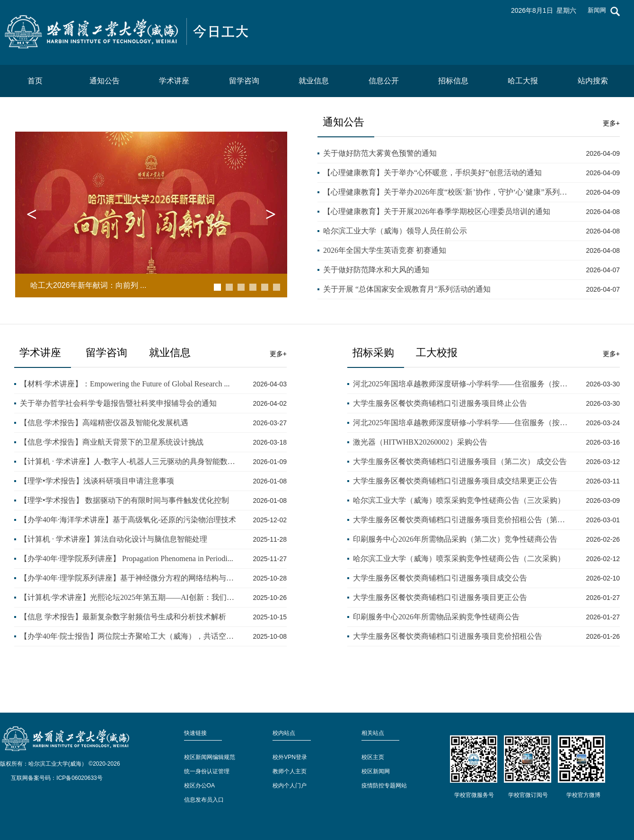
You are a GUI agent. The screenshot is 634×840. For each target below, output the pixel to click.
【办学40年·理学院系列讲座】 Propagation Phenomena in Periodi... (127, 559)
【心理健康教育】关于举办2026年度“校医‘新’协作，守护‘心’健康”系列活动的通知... (447, 192)
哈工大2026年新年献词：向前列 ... (88, 285)
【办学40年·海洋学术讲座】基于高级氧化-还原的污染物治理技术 (128, 520)
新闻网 (597, 10)
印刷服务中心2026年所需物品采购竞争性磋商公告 (436, 617)
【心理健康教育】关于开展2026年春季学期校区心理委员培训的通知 (437, 211)
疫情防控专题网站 (384, 786)
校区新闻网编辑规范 (210, 757)
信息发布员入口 (204, 800)
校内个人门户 (290, 786)
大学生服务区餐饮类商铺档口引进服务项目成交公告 (440, 578)
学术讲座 (174, 81)
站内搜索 (593, 81)
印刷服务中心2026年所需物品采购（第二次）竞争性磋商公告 (455, 539)
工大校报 (437, 353)
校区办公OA (199, 786)
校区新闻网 (376, 771)
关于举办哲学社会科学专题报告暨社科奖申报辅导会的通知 (118, 403)
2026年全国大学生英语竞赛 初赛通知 (385, 250)
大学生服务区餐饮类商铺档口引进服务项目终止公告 (440, 403)
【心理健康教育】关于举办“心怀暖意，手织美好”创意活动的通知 (432, 173)
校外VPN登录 (290, 757)
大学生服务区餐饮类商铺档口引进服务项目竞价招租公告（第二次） (462, 520)
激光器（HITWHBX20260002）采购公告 (420, 442)
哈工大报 (523, 81)
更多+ (611, 123)
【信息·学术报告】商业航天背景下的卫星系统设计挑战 (112, 442)
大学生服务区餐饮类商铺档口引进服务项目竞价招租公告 (448, 636)
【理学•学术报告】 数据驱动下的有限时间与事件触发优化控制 (124, 500)
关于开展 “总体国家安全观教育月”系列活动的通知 (407, 289)
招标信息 (453, 81)
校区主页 (373, 757)
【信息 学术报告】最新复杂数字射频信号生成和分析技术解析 (123, 617)
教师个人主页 (290, 771)
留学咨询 (244, 81)
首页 (35, 81)
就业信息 (314, 81)
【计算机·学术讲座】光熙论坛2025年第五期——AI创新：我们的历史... (128, 597)
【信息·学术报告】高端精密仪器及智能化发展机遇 (104, 423)
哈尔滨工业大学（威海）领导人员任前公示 (395, 231)
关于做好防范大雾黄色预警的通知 (380, 153)
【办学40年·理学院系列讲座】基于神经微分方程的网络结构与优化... (128, 578)
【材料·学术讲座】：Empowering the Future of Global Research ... (125, 384)
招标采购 (376, 353)
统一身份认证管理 (207, 771)
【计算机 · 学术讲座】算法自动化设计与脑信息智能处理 (114, 539)
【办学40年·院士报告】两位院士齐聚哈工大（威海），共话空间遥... (128, 636)
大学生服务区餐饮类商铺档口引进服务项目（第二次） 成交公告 (460, 461)
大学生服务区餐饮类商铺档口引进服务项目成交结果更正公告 (455, 481)
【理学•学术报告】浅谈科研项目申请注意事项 (97, 481)
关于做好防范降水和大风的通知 (376, 270)
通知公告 (105, 81)
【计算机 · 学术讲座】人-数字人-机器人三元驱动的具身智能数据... (128, 461)
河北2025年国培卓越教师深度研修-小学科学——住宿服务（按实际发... (462, 384)
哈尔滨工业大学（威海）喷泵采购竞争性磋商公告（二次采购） (459, 559)
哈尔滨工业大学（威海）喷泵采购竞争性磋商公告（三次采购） (459, 500)
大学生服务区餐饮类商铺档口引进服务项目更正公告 (440, 597)
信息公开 (384, 81)
